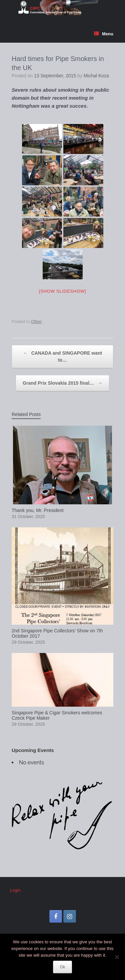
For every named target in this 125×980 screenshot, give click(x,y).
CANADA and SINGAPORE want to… (63, 356)
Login (15, 890)
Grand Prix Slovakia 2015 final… (62, 383)
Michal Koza (96, 76)
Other (36, 321)
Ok (62, 967)
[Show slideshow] (62, 291)
